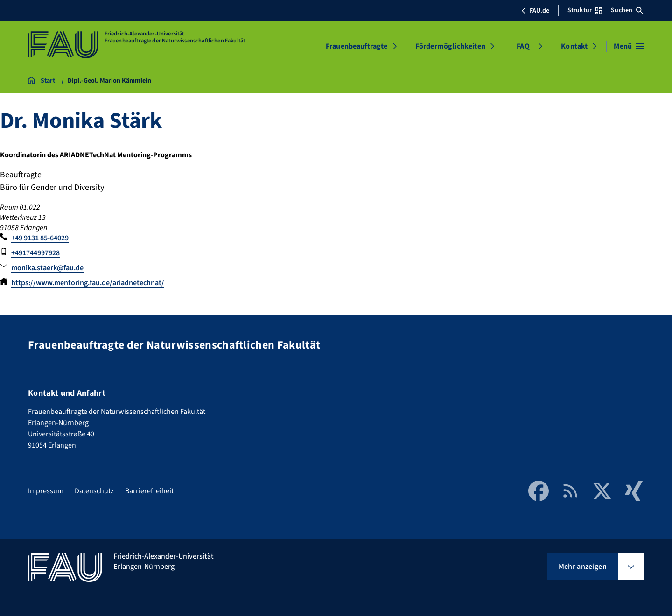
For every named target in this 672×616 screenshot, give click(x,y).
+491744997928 (35, 253)
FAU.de (535, 11)
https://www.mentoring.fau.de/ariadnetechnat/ (88, 283)
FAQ (523, 46)
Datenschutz (94, 491)
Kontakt (574, 46)
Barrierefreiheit (149, 491)
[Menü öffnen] (629, 46)
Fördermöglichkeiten (450, 46)
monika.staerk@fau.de (47, 268)
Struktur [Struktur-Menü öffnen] (585, 10)
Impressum (46, 491)
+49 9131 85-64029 (40, 238)
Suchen (627, 10)
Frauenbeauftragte (357, 46)
